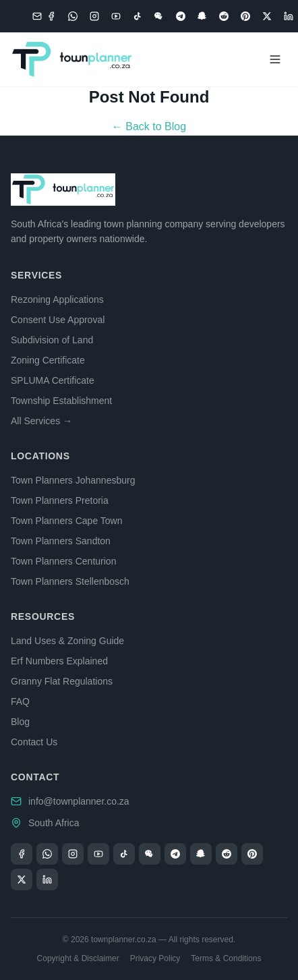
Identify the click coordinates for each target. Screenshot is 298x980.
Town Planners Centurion (63, 561)
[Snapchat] (202, 16)
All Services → (41, 421)
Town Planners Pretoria (60, 500)
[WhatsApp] (73, 16)
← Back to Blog (149, 126)
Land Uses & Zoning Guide (67, 641)
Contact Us (34, 742)
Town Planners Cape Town (67, 521)
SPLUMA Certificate (53, 380)
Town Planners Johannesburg (73, 480)
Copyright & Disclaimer (78, 958)
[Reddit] (224, 16)
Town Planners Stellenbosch (70, 581)
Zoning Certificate (48, 360)
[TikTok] (138, 16)
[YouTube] (116, 16)
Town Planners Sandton (61, 541)
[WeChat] (159, 16)
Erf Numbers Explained (59, 661)
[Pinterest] (245, 16)
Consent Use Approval (58, 320)
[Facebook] (51, 16)
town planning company (153, 224)
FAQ (20, 701)
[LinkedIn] (289, 16)
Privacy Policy (155, 958)
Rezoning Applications (57, 299)
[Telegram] (181, 16)
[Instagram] (94, 16)
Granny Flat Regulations (62, 681)
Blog (20, 722)
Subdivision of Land (52, 340)
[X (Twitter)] (267, 16)
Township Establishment (61, 401)
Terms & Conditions (226, 958)
